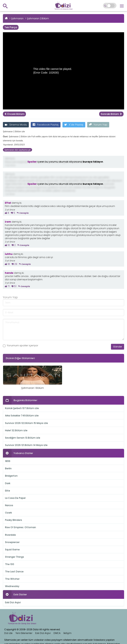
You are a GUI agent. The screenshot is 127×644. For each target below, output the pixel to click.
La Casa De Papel (15, 498)
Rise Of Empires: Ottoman (20, 527)
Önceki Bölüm (14, 114)
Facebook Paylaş (46, 125)
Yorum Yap (98, 125)
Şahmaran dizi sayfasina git (17, 150)
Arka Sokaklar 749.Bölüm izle (22, 416)
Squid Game (12, 550)
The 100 (10, 564)
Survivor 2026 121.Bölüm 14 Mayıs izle (26, 445)
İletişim (67, 633)
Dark (8, 483)
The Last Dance (14, 572)
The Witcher (12, 579)
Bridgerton (11, 476)
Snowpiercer (12, 542)
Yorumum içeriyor (21, 346)
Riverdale (10, 535)
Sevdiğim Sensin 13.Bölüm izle (23, 438)
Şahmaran (17, 18)
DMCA (57, 633)
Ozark (8, 513)
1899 (8, 461)
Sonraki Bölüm (111, 114)
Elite (8, 491)
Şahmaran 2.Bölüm (38, 18)
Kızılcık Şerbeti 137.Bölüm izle (22, 408)
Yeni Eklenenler (24, 633)
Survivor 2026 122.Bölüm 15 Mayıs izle (26, 423)
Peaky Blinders (14, 520)
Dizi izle (8, 633)
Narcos (9, 505)
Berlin (8, 468)
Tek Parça (11, 27)
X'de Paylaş (74, 125)
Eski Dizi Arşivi (13, 602)
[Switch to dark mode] (110, 6)
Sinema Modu (16, 125)
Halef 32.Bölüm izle (16, 430)
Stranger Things (14, 557)
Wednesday (12, 586)
